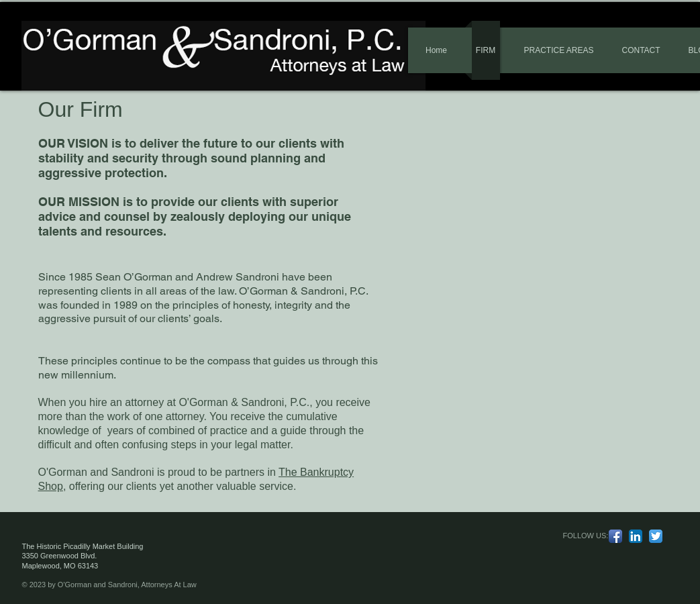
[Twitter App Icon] (656, 536)
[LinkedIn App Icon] (636, 536)
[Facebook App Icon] (615, 536)
